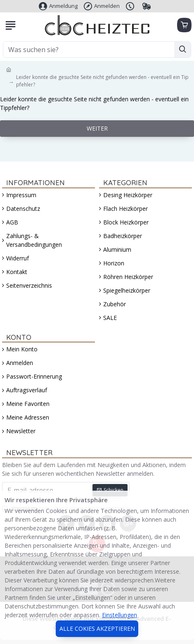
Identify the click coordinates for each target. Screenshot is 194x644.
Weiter (97, 128)
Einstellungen (119, 615)
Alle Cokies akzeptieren (97, 628)
